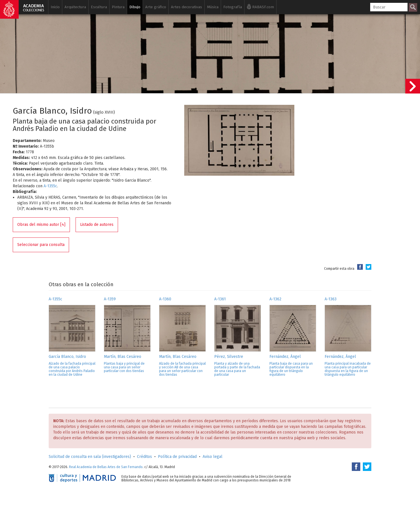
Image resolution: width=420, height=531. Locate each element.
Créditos (144, 457)
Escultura (99, 7)
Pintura (118, 7)
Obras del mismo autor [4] (41, 225)
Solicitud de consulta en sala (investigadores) (90, 457)
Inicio (55, 7)
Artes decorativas (187, 7)
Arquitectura (75, 7)
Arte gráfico (156, 7)
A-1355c (50, 186)
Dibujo (135, 7)
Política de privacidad (177, 457)
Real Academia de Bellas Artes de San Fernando (106, 467)
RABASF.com (260, 7)
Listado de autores (97, 225)
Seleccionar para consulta (41, 245)
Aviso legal (213, 457)
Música (213, 7)
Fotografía (233, 7)
